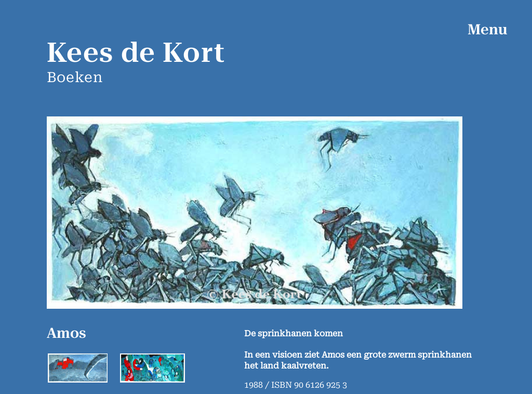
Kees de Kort (136, 53)
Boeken (75, 77)
